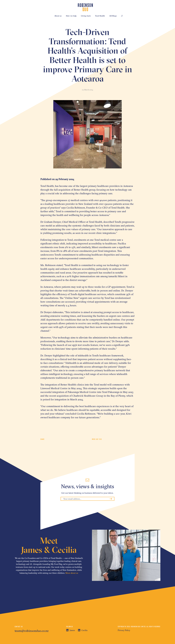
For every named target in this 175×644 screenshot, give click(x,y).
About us (58, 16)
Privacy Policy (124, 630)
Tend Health (100, 16)
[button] (122, 16)
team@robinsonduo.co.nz (32, 631)
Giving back (86, 16)
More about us (72, 573)
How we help (71, 16)
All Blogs (113, 16)
